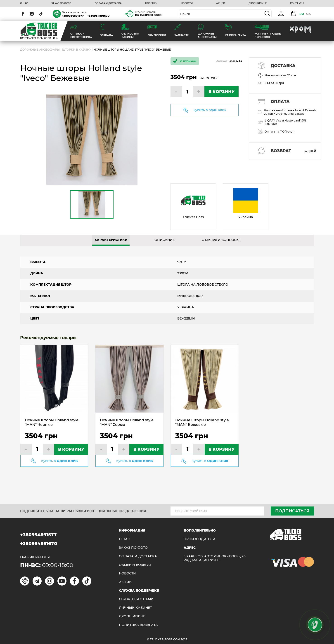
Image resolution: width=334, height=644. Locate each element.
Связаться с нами (136, 599)
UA (308, 14)
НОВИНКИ (151, 3)
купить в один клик (210, 110)
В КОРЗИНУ (221, 92)
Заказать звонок (75, 12)
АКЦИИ (221, 3)
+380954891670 (98, 16)
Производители (199, 539)
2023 (184, 639)
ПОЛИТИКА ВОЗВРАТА (138, 625)
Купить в (60, 461)
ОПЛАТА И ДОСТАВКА (108, 3)
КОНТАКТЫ (297, 3)
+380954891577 (73, 16)
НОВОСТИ (187, 3)
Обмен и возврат (135, 565)
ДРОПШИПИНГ (258, 3)
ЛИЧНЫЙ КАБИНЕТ (135, 608)
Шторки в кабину (77, 50)
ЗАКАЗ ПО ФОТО (61, 3)
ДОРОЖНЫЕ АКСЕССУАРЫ (40, 50)
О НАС (24, 3)
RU (302, 14)
